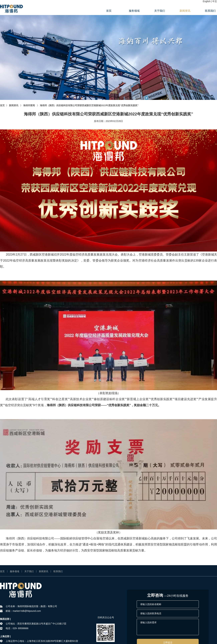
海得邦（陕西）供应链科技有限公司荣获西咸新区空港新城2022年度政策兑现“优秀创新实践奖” (89, 105)
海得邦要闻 (29, 105)
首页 (109, 11)
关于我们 (160, 11)
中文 (215, 1)
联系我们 (210, 11)
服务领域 (134, 11)
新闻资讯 (185, 11)
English (207, 1)
